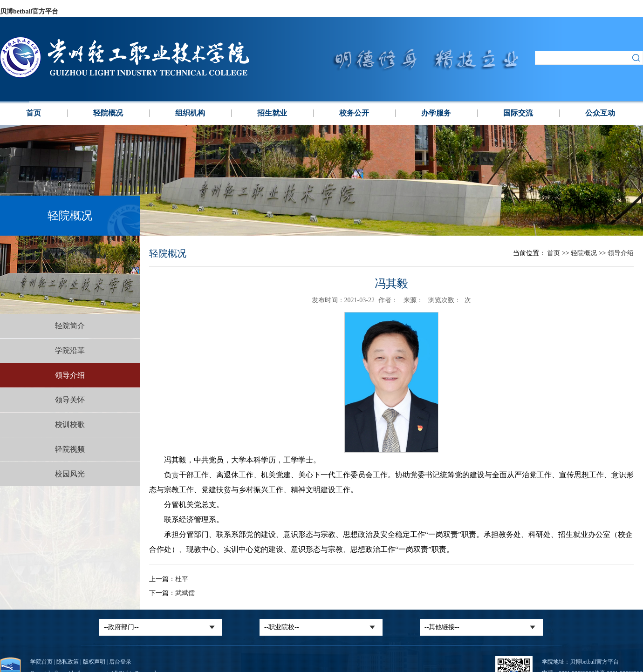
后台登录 (120, 662)
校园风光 (70, 474)
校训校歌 (70, 424)
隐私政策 (68, 662)
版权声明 (94, 662)
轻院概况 (108, 113)
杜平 (182, 579)
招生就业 (272, 113)
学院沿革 (70, 350)
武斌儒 (185, 593)
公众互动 (600, 113)
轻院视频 (70, 449)
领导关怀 (70, 400)
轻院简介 (70, 326)
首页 (34, 113)
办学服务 (436, 113)
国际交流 (518, 113)
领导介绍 (70, 375)
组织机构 (190, 113)
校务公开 (354, 113)
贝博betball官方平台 (29, 11)
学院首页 (41, 662)
